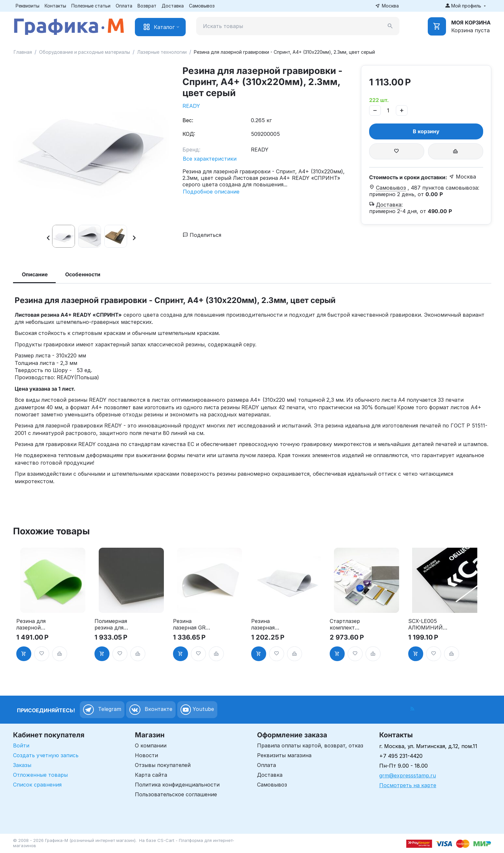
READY (191, 106)
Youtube (197, 710)
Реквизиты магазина (284, 755)
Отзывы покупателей (163, 765)
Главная (23, 52)
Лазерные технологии (162, 52)
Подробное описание (211, 192)
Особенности (83, 274)
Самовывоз (202, 6)
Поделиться (202, 235)
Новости (146, 755)
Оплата (124, 6)
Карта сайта (151, 775)
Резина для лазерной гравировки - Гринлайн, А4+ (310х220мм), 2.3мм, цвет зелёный (36, 624)
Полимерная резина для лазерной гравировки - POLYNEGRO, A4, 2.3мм (112, 624)
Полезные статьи (91, 6)
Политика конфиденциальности (177, 785)
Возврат (147, 6)
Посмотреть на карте (408, 785)
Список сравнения (37, 785)
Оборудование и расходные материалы (85, 52)
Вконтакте (151, 710)
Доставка (173, 6)
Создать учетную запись (46, 755)
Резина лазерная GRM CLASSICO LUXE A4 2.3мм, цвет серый (193, 624)
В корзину (426, 131)
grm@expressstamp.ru (408, 775)
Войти (21, 745)
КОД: (189, 134)
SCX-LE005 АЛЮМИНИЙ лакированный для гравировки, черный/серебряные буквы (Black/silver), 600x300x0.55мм (429, 624)
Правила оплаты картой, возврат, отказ (310, 745)
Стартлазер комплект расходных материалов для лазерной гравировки (347, 624)
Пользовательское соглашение (176, 794)
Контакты (55, 6)
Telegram (102, 710)
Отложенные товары (40, 775)
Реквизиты (28, 6)
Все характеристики (210, 159)
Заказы (22, 765)
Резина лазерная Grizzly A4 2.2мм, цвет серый (267, 624)
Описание (35, 274)
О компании (151, 745)
